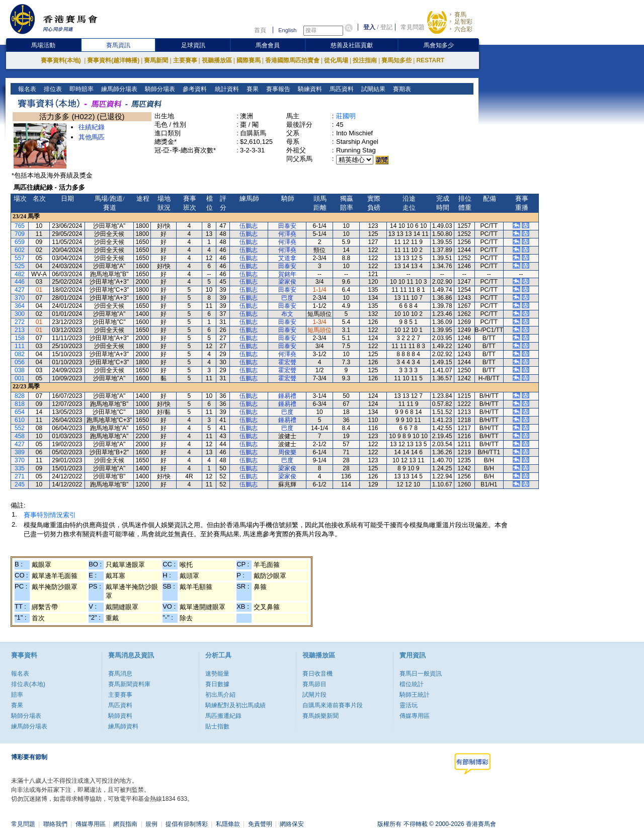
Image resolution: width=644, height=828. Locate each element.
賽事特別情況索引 (50, 515)
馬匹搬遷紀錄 (223, 716)
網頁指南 (125, 824)
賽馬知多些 (396, 60)
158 (20, 338)
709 (20, 234)
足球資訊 (193, 45)
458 (20, 436)
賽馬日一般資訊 (421, 674)
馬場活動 (43, 45)
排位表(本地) (28, 684)
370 (20, 298)
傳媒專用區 (415, 716)
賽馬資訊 (118, 45)
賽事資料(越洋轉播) (113, 60)
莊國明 (346, 116)
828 (20, 396)
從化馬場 (336, 60)
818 (20, 404)
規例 (151, 824)
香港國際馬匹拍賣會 (292, 60)
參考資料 (194, 89)
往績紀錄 (92, 127)
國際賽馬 (249, 60)
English (287, 30)
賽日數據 (217, 684)
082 (20, 354)
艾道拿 (287, 258)
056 (20, 362)
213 (20, 330)
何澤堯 (287, 234)
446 (20, 282)
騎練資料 (309, 89)
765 (20, 226)
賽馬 (460, 15)
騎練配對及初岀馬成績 (235, 705)
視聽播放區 (217, 60)
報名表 (26, 89)
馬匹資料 (340, 89)
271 (20, 476)
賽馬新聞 (156, 60)
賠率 (17, 695)
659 (20, 242)
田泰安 (287, 226)
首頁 (260, 30)
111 (20, 346)
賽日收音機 (317, 674)
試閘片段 (314, 695)
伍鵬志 (249, 226)
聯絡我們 (55, 824)
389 (20, 452)
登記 (386, 27)
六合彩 (463, 29)
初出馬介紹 (220, 695)
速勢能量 (217, 674)
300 (20, 314)
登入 (369, 27)
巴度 (287, 298)
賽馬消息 (120, 674)
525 (20, 266)
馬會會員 (268, 45)
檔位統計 (412, 684)
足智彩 (463, 22)
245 (20, 484)
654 (20, 412)
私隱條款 (228, 824)
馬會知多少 (439, 45)
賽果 (251, 89)
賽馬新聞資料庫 (129, 684)
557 (20, 258)
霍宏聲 (287, 362)
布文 (287, 314)
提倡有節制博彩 (187, 824)
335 (20, 468)
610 (20, 420)
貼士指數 (217, 726)
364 (20, 306)
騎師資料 (120, 716)
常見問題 (413, 27)
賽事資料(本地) (62, 60)
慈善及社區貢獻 (352, 45)
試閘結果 (372, 89)
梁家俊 (287, 282)
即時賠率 (81, 89)
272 (20, 322)
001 (20, 378)
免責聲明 (260, 824)
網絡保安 (292, 824)
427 (20, 290)
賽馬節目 (314, 684)
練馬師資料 (123, 726)
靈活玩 (409, 705)
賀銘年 (287, 274)
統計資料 (226, 89)
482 (20, 274)
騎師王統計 (415, 695)
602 (20, 250)
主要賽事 (185, 60)
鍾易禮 (287, 396)
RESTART (430, 60)
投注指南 (365, 60)
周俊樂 (287, 452)
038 (20, 370)
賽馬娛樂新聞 (320, 716)
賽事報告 (277, 89)
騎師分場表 (159, 89)
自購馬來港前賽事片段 (333, 705)
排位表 (52, 89)
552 (20, 428)
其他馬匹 (92, 137)
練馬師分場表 (118, 89)
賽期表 (401, 89)
